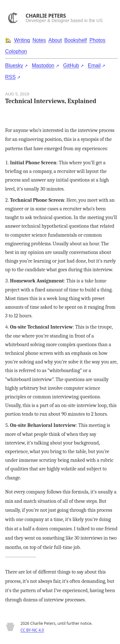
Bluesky (14, 65)
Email (94, 65)
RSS (10, 77)
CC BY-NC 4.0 (32, 630)
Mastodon (43, 65)
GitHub (71, 65)
